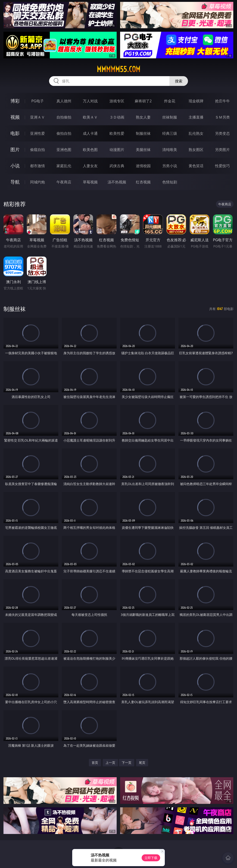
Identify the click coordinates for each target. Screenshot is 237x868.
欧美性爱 (117, 133)
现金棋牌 (196, 101)
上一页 (110, 763)
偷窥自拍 (37, 150)
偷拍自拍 (64, 133)
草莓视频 (90, 182)
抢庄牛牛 (222, 101)
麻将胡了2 (143, 101)
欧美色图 (90, 150)
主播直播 (196, 117)
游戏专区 (117, 101)
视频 (15, 117)
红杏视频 (143, 182)
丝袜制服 (170, 117)
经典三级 (170, 133)
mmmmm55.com (118, 69)
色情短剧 (170, 182)
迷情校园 (143, 166)
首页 (95, 763)
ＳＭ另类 (222, 117)
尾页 (142, 763)
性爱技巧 (222, 166)
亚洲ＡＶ (37, 117)
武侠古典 (117, 166)
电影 (15, 133)
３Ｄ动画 (117, 117)
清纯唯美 (170, 150)
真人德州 (64, 101)
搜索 (179, 81)
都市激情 (37, 166)
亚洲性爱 (37, 133)
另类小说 (170, 166)
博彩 (15, 101)
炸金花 (170, 101)
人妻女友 (90, 166)
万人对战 (90, 101)
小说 (15, 166)
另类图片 (222, 150)
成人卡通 (90, 133)
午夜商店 (64, 182)
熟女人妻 (143, 117)
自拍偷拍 (64, 117)
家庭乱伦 (64, 166)
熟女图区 (196, 150)
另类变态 (222, 133)
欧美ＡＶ (90, 117)
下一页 (127, 763)
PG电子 (37, 101)
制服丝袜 (143, 133)
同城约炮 (37, 182)
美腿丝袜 (143, 150)
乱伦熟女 (196, 133)
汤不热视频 (117, 182)
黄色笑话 (196, 166)
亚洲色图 (64, 150)
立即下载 (151, 858)
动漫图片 (117, 150)
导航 (15, 182)
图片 (15, 149)
